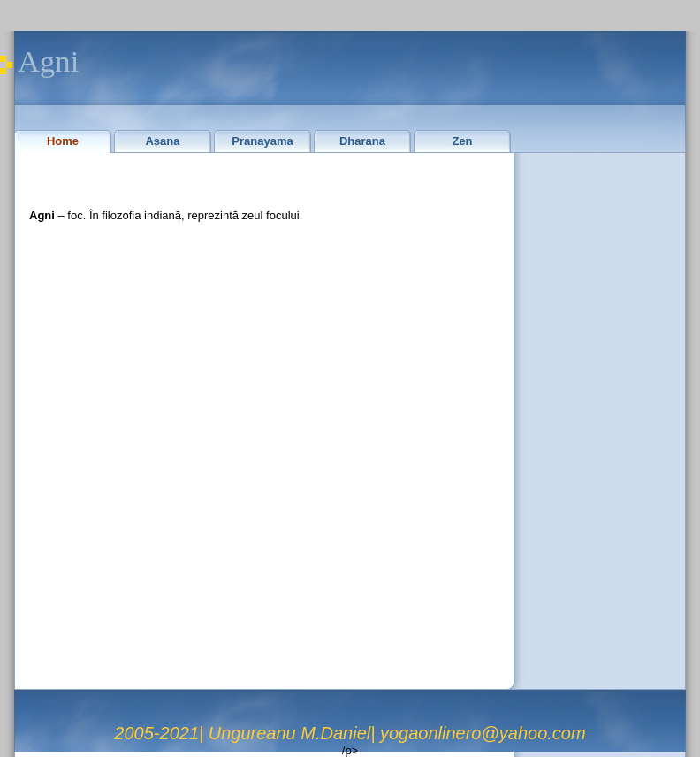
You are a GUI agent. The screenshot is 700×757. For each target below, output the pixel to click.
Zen (462, 141)
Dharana (362, 141)
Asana (162, 141)
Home (63, 141)
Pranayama (262, 141)
